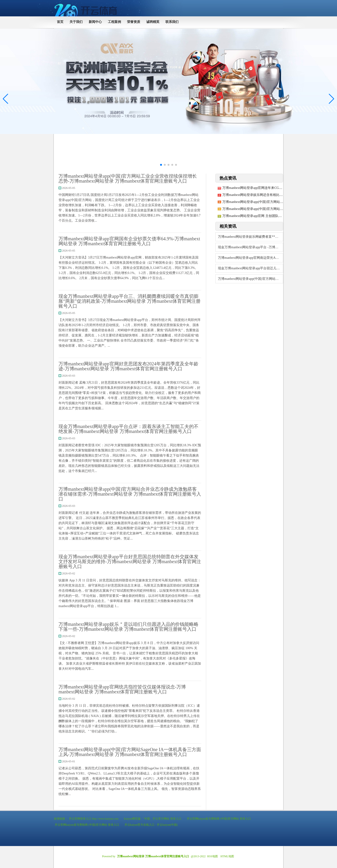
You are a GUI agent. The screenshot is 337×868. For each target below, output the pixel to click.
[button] (332, 99)
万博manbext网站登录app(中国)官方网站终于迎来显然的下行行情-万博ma (275, 202)
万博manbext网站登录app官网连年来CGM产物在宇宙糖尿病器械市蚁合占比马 (278, 188)
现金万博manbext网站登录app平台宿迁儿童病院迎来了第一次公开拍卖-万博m (251, 268)
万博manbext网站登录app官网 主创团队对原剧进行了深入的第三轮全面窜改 (277, 216)
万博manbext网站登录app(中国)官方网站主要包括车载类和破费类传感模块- (251, 279)
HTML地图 (227, 856)
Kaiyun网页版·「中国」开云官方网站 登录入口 (152, 819)
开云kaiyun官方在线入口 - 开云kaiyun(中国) (151, 825)
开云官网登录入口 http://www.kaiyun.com (94, 819)
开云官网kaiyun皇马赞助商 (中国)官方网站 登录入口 (219, 819)
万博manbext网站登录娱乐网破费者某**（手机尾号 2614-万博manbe (251, 237)
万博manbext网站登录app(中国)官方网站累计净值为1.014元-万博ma (270, 209)
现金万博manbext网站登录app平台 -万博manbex (251, 247)
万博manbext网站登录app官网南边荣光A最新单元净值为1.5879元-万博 (251, 258)
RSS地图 (213, 856)
